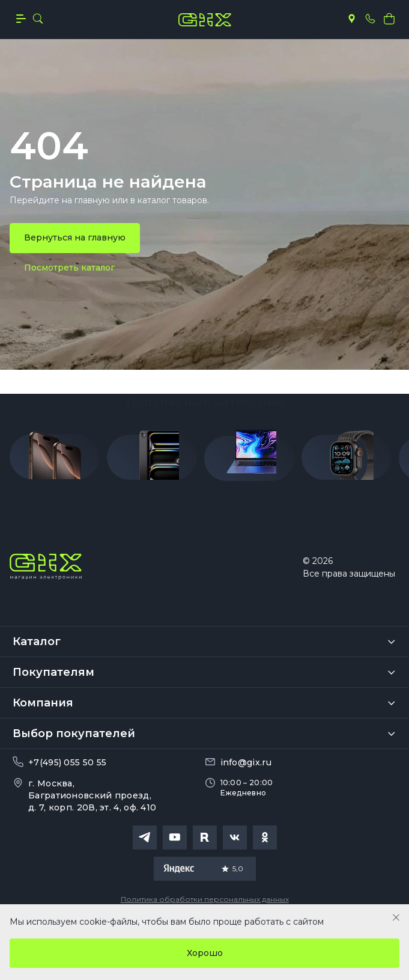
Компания (43, 703)
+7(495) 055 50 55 (67, 762)
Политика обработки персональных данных (205, 899)
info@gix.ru (246, 762)
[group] (55, 460)
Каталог (37, 642)
